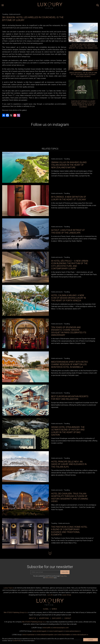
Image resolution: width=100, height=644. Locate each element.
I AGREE (91, 640)
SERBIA (54, 609)
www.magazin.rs (40, 631)
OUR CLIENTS (57, 618)
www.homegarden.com (47, 635)
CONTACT (68, 618)
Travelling (5, 14)
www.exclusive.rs (73, 631)
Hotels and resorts (15, 14)
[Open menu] (3, 6)
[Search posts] (98, 6)
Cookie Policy (17, 641)
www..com (61, 628)
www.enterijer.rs (29, 635)
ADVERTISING (44, 618)
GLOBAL (46, 609)
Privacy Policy (63, 576)
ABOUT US (33, 618)
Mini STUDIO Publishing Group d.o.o (16, 612)
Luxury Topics (8, 588)
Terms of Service (50, 578)
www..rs (47, 628)
